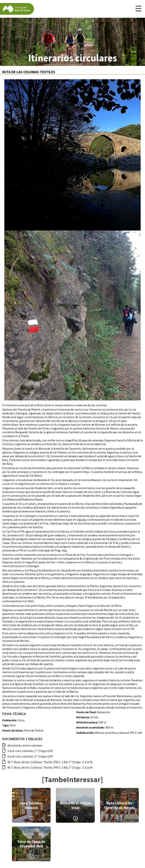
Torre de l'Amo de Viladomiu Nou (31, 844)
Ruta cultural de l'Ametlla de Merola (119, 805)
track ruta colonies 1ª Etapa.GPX (28, 751)
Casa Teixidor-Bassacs (31, 805)
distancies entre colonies (22, 745)
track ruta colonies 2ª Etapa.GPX (28, 756)
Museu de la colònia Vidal (75, 805)
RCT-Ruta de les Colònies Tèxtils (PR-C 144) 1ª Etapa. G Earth (47, 762)
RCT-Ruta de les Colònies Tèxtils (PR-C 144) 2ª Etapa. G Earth (47, 768)
